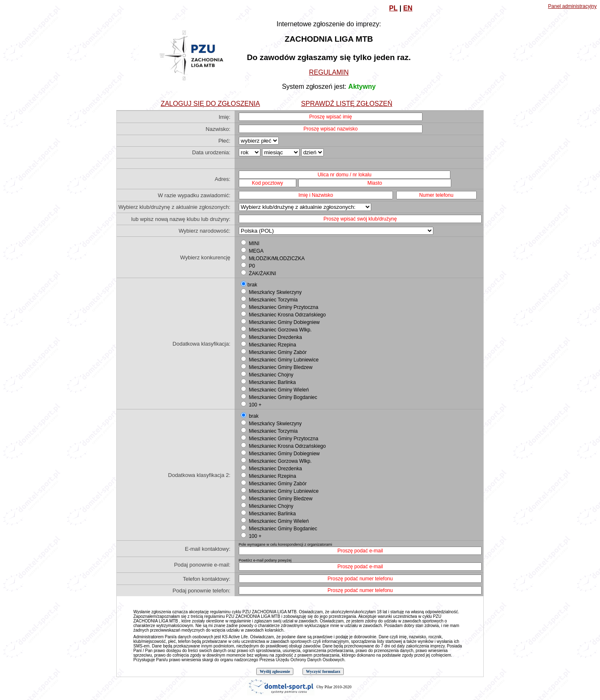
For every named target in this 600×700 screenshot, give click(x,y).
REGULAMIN (329, 72)
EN (408, 8)
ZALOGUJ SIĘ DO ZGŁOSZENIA (210, 104)
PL (393, 8)
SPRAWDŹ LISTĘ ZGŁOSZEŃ (347, 104)
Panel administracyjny (572, 6)
